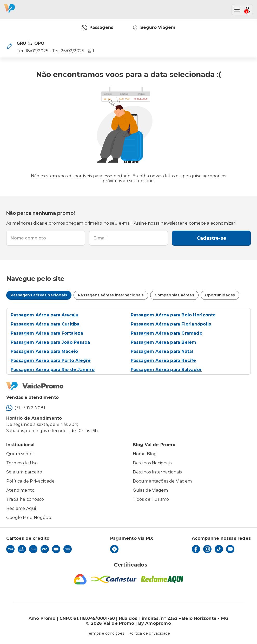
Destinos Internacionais (157, 472)
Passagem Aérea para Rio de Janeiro (53, 370)
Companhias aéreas (174, 295)
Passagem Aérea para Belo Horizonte (173, 315)
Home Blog (145, 454)
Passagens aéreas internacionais (111, 295)
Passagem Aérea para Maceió (44, 351)
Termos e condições (106, 633)
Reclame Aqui (21, 508)
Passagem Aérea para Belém (164, 342)
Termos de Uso (22, 463)
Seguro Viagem (154, 28)
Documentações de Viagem (162, 481)
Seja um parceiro (24, 472)
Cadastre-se (212, 238)
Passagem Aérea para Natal (162, 351)
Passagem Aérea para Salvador (166, 370)
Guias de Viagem (150, 490)
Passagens (97, 28)
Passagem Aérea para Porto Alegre (51, 360)
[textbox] (46, 238)
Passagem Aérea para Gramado (167, 333)
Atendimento (20, 490)
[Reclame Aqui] (162, 579)
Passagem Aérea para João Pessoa (50, 342)
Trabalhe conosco (25, 499)
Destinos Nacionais (152, 463)
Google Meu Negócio (29, 518)
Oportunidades (220, 295)
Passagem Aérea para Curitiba (45, 324)
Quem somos (20, 454)
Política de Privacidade (31, 481)
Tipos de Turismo (151, 499)
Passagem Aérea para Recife (163, 360)
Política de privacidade (149, 633)
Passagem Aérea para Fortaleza (47, 333)
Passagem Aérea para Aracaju (45, 315)
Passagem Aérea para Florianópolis (171, 324)
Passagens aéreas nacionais (39, 295)
